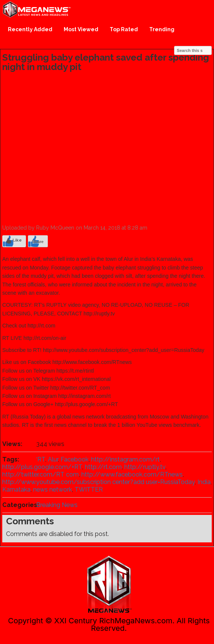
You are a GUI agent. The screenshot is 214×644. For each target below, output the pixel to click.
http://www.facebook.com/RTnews (132, 474)
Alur (53, 459)
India (204, 482)
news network (53, 489)
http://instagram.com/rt (125, 459)
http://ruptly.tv (145, 467)
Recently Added (30, 29)
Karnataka (16, 489)
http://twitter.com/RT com (41, 474)
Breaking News (57, 505)
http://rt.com (103, 467)
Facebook (75, 459)
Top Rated (124, 29)
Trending (162, 29)
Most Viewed (81, 29)
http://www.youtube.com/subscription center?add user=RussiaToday (99, 482)
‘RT (41, 459)
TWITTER (89, 489)
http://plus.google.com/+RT (42, 467)
